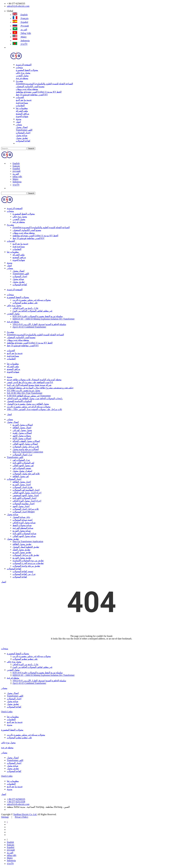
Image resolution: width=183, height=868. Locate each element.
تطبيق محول (22, 138)
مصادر (19, 124)
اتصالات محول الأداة (22, 438)
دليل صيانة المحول (21, 517)
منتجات (19, 67)
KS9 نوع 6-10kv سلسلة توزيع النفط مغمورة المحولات (38, 316)
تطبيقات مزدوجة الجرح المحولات (28, 563)
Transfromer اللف (24, 130)
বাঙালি (20, 44)
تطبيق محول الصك (21, 550)
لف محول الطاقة (21, 476)
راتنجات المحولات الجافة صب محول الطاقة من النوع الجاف (35, 398)
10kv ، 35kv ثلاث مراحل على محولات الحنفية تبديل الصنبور (34, 409)
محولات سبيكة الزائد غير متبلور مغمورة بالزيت (29, 407)
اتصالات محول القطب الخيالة (26, 441)
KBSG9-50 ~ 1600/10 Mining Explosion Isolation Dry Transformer (44, 319)
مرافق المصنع (23, 114)
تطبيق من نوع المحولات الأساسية (28, 560)
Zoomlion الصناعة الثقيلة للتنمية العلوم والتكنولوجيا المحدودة (44, 84)
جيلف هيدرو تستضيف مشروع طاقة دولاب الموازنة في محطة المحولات (40, 388)
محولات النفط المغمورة (27, 70)
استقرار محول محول (22, 471)
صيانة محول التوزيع (22, 531)
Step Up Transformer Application (28, 541)
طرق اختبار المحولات (23, 487)
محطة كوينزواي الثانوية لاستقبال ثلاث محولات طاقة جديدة (34, 380)
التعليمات (20, 105)
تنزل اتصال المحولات (22, 455)
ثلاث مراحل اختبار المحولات (26, 509)
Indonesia (21, 41)
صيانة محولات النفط (22, 525)
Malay (20, 37)
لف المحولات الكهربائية (23, 463)
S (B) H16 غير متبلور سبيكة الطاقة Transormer (29, 396)
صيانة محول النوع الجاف (24, 523)
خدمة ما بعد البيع (24, 100)
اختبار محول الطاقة (22, 482)
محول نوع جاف (23, 73)
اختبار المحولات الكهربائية (24, 498)
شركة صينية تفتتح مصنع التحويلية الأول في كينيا (29, 385)
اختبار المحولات (23, 133)
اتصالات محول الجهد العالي (25, 444)
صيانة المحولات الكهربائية (24, 533)
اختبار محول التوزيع (22, 484)
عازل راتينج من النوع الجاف (26, 308)
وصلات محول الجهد (22, 436)
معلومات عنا (22, 108)
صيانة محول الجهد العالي (24, 536)
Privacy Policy (22, 817)
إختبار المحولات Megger (24, 512)
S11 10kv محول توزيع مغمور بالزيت (24, 390)
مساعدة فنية (22, 103)
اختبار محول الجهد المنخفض (26, 495)
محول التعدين (22, 76)
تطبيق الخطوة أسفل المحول (26, 547)
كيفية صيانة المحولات (23, 520)
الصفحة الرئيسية (24, 65)
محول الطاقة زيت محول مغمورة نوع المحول (28, 404)
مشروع (19, 81)
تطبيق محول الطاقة (22, 544)
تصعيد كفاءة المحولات (23, 571)
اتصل (18, 122)
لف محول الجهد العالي (23, 465)
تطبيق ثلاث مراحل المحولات (26, 555)
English (20, 15)
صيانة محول (22, 135)
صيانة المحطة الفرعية (23, 528)
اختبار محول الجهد (21, 506)
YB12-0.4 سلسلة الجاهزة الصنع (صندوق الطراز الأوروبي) (39, 324)
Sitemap (5, 817)
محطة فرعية (22, 78)
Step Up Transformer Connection (28, 452)
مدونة (19, 119)
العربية (20, 30)
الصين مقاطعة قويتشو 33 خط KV (32, 95)
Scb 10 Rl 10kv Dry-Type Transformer (25, 393)
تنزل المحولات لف (21, 460)
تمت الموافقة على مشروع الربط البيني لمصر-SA (30, 382)
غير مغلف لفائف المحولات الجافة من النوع (32, 311)
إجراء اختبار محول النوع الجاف (27, 501)
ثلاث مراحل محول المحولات (26, 447)
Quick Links (7, 712)
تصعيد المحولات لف (22, 468)
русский (21, 26)
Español (20, 22)
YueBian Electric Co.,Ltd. (25, 814)
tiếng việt (22, 33)
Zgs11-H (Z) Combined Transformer (29, 327)
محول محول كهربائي (22, 430)
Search (31, 149)
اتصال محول (22, 127)
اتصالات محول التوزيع (23, 425)
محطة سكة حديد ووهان (27, 89)
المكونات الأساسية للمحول (19, 401)
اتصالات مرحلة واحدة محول (26, 449)
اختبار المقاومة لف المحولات (26, 490)
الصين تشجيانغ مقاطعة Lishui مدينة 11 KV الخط (39, 92)
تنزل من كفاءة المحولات (24, 574)
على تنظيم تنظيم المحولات (25, 303)
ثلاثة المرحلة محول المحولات (26, 474)
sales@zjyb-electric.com (18, 6)
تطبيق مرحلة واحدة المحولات (26, 566)
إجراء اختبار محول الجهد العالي (27, 493)
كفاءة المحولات (23, 141)
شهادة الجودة (22, 116)
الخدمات (20, 97)
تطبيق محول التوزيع (22, 552)
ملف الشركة (22, 111)
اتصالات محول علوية (22, 433)
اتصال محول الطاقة (22, 427)
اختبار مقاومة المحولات (24, 503)
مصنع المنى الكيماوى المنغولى (30, 86)
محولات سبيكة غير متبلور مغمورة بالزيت (32, 300)
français (21, 18)
